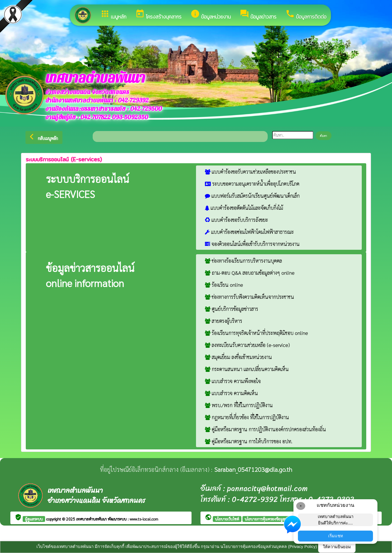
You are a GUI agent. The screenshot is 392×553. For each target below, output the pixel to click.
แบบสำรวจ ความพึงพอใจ (233, 381)
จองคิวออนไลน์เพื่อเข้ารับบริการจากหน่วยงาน (252, 244)
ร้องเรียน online (224, 285)
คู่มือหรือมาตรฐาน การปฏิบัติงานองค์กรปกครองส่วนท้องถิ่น (265, 429)
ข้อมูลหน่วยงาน (211, 15)
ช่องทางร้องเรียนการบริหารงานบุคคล (243, 261)
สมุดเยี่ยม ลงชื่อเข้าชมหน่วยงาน (238, 357)
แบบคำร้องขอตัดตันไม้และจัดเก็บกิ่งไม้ (244, 208)
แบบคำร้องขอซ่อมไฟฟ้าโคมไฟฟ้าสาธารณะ (249, 232)
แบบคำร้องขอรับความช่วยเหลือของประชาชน (250, 172)
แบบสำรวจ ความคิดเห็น (231, 393)
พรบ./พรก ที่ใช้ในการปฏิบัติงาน (239, 405)
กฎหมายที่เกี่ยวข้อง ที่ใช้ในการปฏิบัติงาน (247, 417)
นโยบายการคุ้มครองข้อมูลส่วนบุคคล (273, 519)
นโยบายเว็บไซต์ (227, 519)
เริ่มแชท (336, 536)
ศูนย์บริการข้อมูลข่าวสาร (232, 309)
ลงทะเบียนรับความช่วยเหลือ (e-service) (247, 345)
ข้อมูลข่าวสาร (258, 15)
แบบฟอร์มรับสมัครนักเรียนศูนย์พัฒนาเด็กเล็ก (252, 196)
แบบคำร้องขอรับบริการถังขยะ (236, 220)
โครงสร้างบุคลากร (158, 15)
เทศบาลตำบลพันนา (92, 519)
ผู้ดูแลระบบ (34, 519)
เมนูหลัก (113, 15)
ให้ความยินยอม (337, 547)
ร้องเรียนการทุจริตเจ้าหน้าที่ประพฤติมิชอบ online (256, 333)
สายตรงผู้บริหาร (224, 321)
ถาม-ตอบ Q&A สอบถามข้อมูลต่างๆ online (250, 273)
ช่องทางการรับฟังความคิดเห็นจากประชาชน (249, 297)
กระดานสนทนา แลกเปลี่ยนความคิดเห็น (247, 369)
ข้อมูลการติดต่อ (306, 15)
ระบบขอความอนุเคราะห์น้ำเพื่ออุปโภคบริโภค (252, 184)
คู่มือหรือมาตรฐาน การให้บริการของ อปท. (249, 441)
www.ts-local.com (144, 519)
